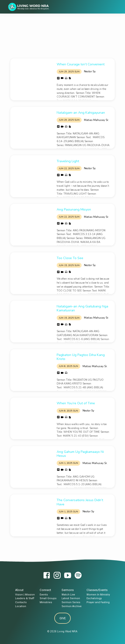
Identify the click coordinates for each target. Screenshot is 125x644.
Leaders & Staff (25, 598)
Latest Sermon (71, 598)
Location (21, 606)
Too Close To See (70, 258)
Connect (45, 590)
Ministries (46, 602)
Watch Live (68, 595)
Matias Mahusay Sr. (96, 120)
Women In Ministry (98, 595)
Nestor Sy (90, 71)
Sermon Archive (72, 606)
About (19, 590)
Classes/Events (97, 590)
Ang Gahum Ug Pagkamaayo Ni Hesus (80, 454)
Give (62, 618)
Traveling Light (68, 161)
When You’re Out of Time (76, 403)
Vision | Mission (25, 595)
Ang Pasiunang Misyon (74, 209)
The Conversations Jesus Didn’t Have (80, 502)
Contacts (21, 602)
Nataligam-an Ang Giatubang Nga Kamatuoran (82, 308)
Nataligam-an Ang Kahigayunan (81, 113)
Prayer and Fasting (98, 602)
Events (44, 595)
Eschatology (94, 598)
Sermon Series (71, 602)
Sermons (68, 590)
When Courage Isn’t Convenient (81, 64)
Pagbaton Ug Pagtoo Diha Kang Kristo (81, 357)
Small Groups (48, 598)
